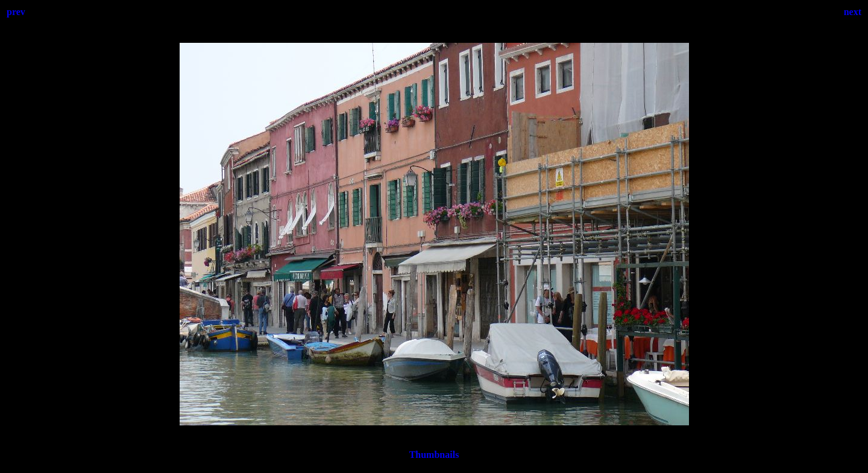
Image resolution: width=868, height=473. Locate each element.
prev (16, 12)
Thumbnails (434, 455)
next (853, 12)
